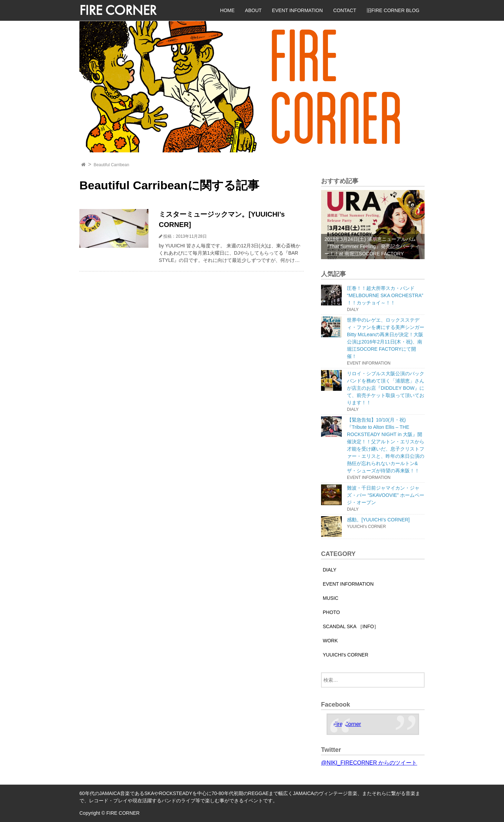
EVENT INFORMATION (297, 10)
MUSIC (331, 598)
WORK (330, 641)
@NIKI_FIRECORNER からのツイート (369, 763)
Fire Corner (347, 724)
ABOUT (253, 10)
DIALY (329, 570)
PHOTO (331, 612)
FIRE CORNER (118, 10)
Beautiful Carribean (111, 165)
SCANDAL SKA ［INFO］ (351, 626)
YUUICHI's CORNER (346, 655)
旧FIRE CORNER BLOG (393, 10)
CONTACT (345, 10)
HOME (227, 10)
